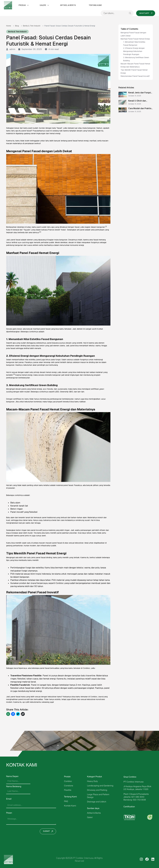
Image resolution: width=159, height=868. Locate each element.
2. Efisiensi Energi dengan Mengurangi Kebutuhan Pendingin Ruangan (134, 51)
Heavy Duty (92, 781)
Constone (69, 786)
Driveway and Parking (97, 790)
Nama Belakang (14, 787)
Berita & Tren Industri (32, 26)
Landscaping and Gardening (100, 786)
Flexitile (68, 790)
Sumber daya (93, 808)
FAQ (66, 801)
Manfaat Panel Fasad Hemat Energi (135, 39)
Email (9, 799)
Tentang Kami (95, 5)
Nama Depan (12, 776)
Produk (22, 5)
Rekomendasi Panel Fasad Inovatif (135, 76)
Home (9, 26)
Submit (49, 831)
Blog (17, 26)
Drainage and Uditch (97, 802)
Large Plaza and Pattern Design (98, 796)
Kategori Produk (94, 777)
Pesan (9, 813)
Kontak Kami (70, 806)
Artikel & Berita (68, 5)
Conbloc (68, 781)
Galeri (43, 5)
